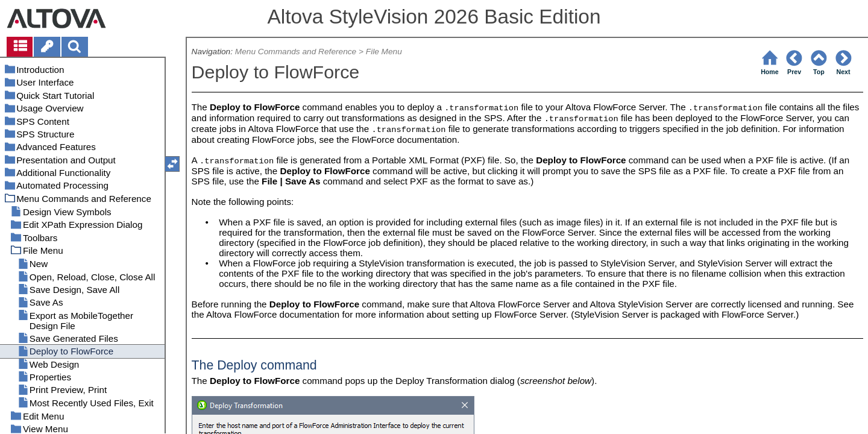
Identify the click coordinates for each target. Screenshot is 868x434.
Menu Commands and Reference (296, 52)
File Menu (384, 52)
